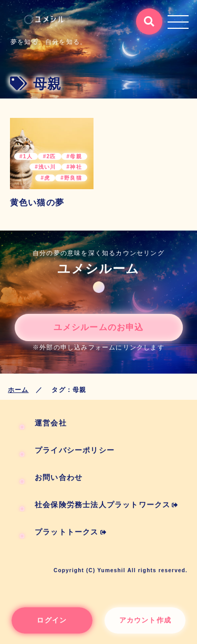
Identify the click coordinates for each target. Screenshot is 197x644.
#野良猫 (71, 178)
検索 (145, 17)
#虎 (45, 178)
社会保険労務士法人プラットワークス (107, 505)
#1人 (26, 156)
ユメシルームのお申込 (99, 327)
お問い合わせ (59, 477)
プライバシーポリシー (75, 450)
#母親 (74, 156)
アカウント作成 (145, 620)
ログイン (52, 620)
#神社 (74, 167)
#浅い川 (45, 167)
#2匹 (50, 156)
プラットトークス (71, 532)
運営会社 (51, 423)
